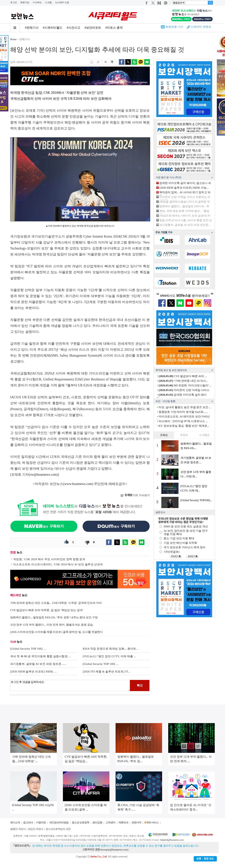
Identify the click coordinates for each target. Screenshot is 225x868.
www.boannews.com (78, 484)
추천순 (184, 435)
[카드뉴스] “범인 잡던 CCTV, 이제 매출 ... (110, 656)
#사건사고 (74, 28)
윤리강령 (97, 823)
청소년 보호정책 (81, 823)
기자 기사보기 (135, 495)
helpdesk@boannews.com (172, 840)
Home (13, 39)
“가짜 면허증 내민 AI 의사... (183, 381)
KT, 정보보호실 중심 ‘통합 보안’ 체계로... (184, 426)
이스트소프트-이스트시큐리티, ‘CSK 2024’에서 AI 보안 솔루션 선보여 (58, 564)
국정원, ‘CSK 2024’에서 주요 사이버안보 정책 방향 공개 (49, 559)
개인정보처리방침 (59, 823)
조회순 (164, 435)
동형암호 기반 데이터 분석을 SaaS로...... (183, 412)
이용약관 (41, 823)
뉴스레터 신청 (62, 2)
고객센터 (110, 823)
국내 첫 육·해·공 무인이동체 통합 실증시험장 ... (41, 656)
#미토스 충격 (114, 28)
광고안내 (28, 823)
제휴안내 (123, 823)
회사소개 (15, 823)
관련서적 (136, 823)
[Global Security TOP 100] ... (28, 649)
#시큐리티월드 (53, 28)
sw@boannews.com (43, 475)
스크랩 (48, 2)
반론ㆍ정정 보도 (205, 859)
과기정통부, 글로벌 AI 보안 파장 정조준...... (38, 664)
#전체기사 (32, 28)
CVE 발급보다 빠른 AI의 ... (183, 376)
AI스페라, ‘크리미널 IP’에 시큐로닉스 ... (183, 421)
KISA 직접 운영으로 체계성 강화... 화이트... (111, 649)
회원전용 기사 (174, 27)
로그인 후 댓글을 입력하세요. (70, 686)
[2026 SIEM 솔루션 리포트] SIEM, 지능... (184, 188)
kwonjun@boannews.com (114, 850)
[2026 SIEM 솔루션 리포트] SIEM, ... (33, 672)
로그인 (14, 2)
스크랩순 (204, 435)
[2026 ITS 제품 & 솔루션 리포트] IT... (107, 672)
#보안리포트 (93, 28)
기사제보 (37, 2)
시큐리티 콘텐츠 (201, 27)
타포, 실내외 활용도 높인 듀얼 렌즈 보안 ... (185, 407)
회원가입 (25, 2)
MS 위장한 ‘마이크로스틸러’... (185, 385)
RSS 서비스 (153, 823)
